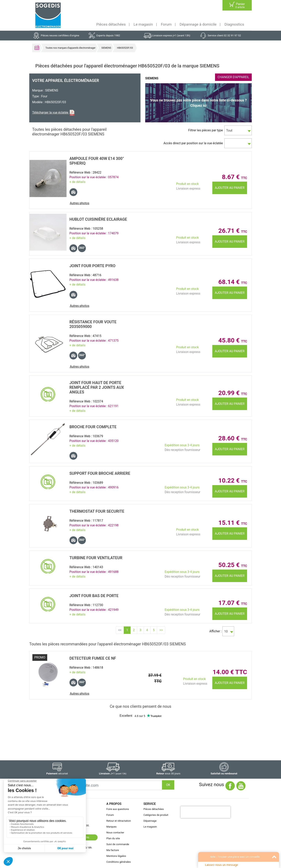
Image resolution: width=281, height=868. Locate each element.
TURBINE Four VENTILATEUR (96, 558)
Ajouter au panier (230, 188)
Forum (166, 24)
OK (168, 785)
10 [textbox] (226, 631)
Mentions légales (116, 856)
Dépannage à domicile (198, 24)
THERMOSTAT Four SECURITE (97, 511)
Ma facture (113, 850)
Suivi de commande (118, 844)
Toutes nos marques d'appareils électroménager (70, 48)
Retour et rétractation (119, 821)
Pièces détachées (111, 24)
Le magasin (143, 24)
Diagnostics (234, 24)
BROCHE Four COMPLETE (93, 427)
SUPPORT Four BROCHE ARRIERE (100, 473)
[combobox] (238, 130)
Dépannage (150, 821)
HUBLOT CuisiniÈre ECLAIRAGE (98, 219)
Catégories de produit (156, 815)
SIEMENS (106, 48)
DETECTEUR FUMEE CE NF (93, 658)
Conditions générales (119, 862)
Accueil (37, 47)
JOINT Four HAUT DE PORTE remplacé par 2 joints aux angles (97, 387)
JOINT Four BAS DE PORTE (94, 596)
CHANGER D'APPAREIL (233, 77)
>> (161, 630)
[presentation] (205, 812)
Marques (111, 827)
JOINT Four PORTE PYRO (92, 266)
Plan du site (113, 838)
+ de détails (77, 182)
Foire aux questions (118, 809)
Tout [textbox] (229, 130)
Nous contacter (115, 833)
